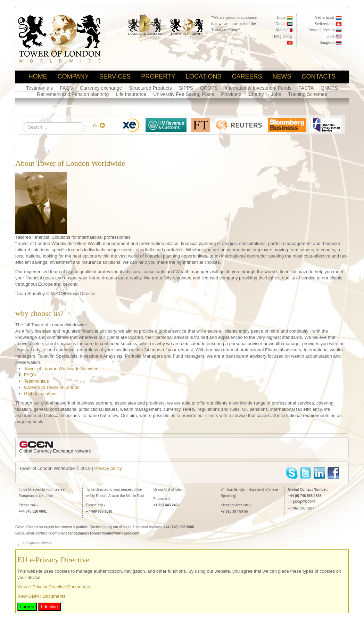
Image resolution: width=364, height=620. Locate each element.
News (282, 76)
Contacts (319, 76)
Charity (256, 94)
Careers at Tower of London (52, 387)
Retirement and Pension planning (73, 94)
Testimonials (39, 88)
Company (73, 76)
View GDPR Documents (41, 596)
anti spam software (37, 543)
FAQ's (66, 88)
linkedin (320, 473)
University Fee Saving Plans (184, 94)
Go (96, 126)
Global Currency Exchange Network (55, 451)
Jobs (276, 94)
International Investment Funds (258, 88)
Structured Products (150, 88)
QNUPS (329, 88)
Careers (247, 76)
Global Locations (41, 394)
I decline (49, 607)
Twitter (306, 473)
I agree (27, 607)
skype (292, 473)
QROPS (209, 88)
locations (204, 76)
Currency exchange (101, 88)
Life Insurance (131, 94)
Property (158, 76)
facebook (334, 473)
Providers (231, 94)
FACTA (306, 88)
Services (115, 76)
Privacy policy (108, 468)
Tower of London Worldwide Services (61, 369)
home (38, 76)
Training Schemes (307, 94)
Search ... (23, 123)
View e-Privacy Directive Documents (54, 587)
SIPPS (186, 88)
